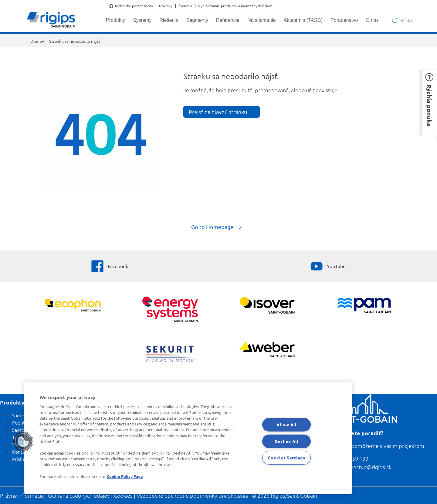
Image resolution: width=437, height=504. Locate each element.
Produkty (115, 20)
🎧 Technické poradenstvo (131, 6)
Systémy (142, 20)
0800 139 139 (352, 458)
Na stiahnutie (261, 20)
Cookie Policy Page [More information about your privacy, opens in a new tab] (125, 476)
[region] (188, 438)
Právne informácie (22, 495)
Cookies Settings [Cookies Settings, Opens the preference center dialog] (286, 458)
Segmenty (197, 20)
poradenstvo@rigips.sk (364, 467)
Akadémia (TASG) (303, 20)
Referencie (228, 20)
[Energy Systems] (170, 310)
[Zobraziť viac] (267, 306)
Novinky (166, 6)
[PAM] (364, 306)
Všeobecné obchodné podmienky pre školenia (192, 495)
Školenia (185, 6)
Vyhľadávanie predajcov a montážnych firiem (235, 6)
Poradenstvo (344, 20)
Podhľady (22, 422)
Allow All (286, 425)
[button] (429, 103)
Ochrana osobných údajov (79, 495)
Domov (37, 41)
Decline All (286, 441)
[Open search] (402, 20)
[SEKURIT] (170, 355)
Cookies (123, 495)
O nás (372, 20)
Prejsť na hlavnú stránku (218, 112)
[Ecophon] (73, 306)
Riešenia (169, 20)
